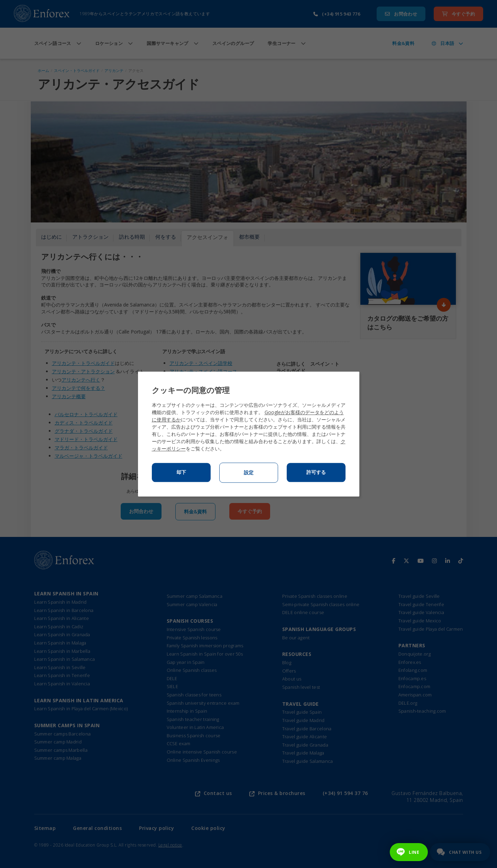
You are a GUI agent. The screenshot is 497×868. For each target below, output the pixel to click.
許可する (316, 472)
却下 (181, 472)
